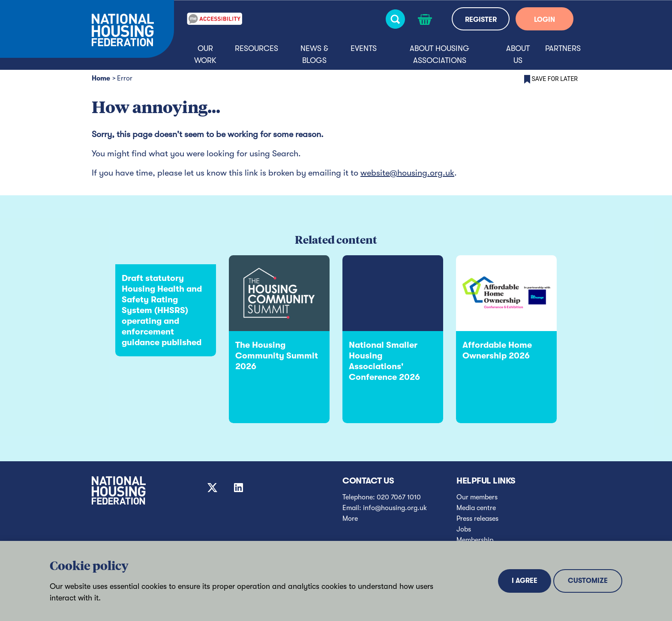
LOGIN (544, 20)
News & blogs (314, 54)
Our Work (205, 54)
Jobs (464, 529)
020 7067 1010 (399, 497)
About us (518, 54)
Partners (563, 48)
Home (101, 78)
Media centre (476, 508)
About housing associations (439, 54)
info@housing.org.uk (395, 508)
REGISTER (481, 20)
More (350, 519)
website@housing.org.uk (407, 173)
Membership (475, 540)
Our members (477, 497)
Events (364, 48)
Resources (256, 48)
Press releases (477, 519)
